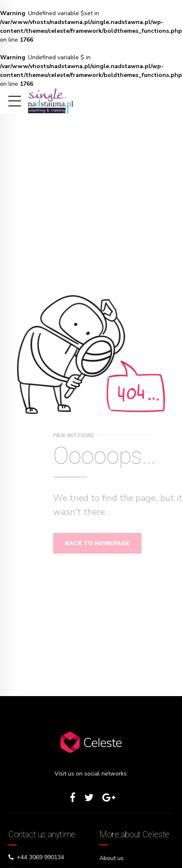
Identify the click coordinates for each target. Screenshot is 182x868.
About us (112, 858)
